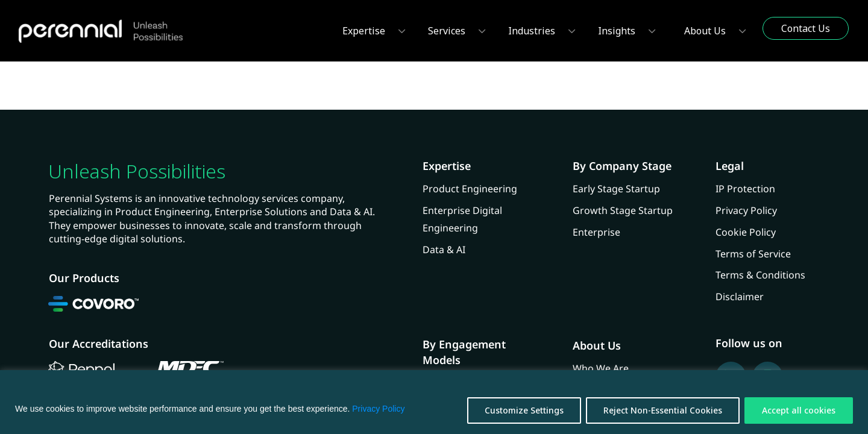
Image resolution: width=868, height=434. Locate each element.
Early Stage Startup (616, 189)
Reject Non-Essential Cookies (663, 410)
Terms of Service (753, 254)
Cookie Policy (746, 232)
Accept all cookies (799, 410)
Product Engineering (470, 189)
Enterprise (596, 232)
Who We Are (601, 368)
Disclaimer (740, 297)
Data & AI (444, 250)
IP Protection (745, 189)
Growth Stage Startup (623, 210)
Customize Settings (524, 410)
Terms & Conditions (760, 275)
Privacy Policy (378, 409)
